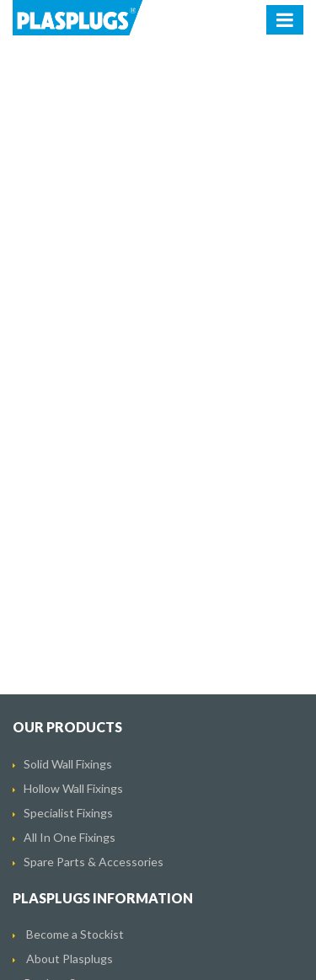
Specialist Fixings (68, 813)
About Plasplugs (70, 959)
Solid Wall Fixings (68, 764)
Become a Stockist (75, 934)
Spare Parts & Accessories (94, 862)
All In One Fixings (70, 837)
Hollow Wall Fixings (73, 788)
